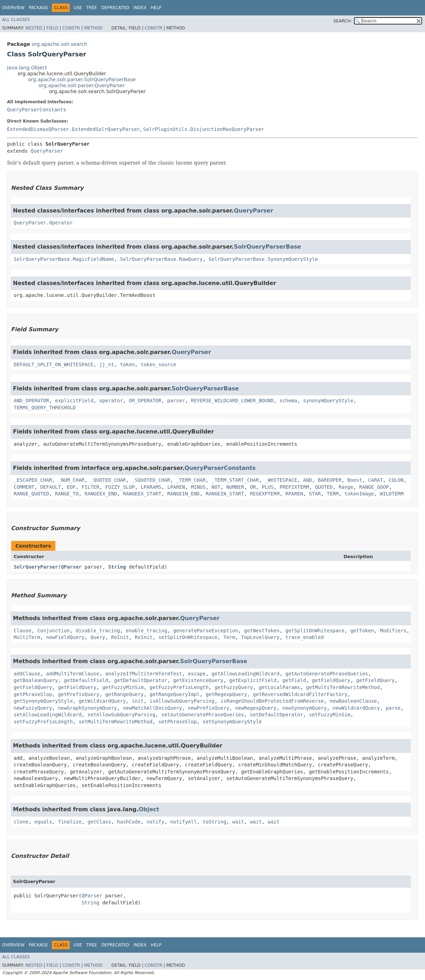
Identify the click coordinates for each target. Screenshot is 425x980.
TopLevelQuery (260, 637)
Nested (34, 28)
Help (156, 8)
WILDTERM (392, 494)
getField (294, 680)
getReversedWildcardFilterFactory (300, 694)
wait (238, 822)
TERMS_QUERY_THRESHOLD (45, 408)
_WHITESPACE (281, 480)
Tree (92, 8)
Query (98, 637)
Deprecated (115, 8)
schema (289, 401)
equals (43, 822)
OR (253, 487)
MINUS (198, 487)
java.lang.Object (27, 68)
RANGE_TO (67, 494)
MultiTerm (27, 637)
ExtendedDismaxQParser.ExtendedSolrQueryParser (73, 129)
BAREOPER (330, 480)
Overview (13, 8)
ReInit (120, 637)
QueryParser (47, 151)
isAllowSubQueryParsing (182, 701)
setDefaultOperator (276, 715)
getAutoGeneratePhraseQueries (327, 674)
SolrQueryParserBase (267, 247)
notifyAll (184, 822)
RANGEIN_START (225, 494)
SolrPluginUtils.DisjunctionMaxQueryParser (204, 129)
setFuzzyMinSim (330, 715)
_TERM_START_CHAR (235, 480)
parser (176, 401)
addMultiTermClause (73, 674)
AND (307, 480)
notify (155, 822)
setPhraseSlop (178, 722)
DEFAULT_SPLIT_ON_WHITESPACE (54, 364)
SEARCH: (343, 21)
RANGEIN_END (183, 494)
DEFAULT (51, 487)
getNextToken (262, 631)
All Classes (16, 20)
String (117, 567)
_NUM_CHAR (71, 480)
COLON (396, 480)
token (127, 364)
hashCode (129, 822)
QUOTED (324, 487)
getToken (362, 631)
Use (78, 8)
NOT (216, 487)
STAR (315, 494)
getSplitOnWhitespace (315, 631)
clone (21, 822)
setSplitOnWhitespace (188, 637)
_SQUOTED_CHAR (151, 480)
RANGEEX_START (142, 494)
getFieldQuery (331, 680)
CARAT (376, 480)
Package (38, 8)
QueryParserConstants (37, 110)
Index (140, 8)
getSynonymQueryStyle (43, 701)
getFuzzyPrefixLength (179, 687)
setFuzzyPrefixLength (43, 722)
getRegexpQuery (226, 694)
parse (393, 708)
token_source (158, 364)
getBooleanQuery (36, 680)
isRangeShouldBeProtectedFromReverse (272, 701)
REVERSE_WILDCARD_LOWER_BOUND (232, 401)
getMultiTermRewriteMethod (343, 687)
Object (149, 809)
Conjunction (53, 631)
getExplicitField (253, 680)
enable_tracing (146, 631)
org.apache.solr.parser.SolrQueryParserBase (82, 79)
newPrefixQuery (208, 708)
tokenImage (359, 494)
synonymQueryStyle (328, 401)
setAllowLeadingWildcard (48, 715)
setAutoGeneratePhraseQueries (203, 715)
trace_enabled (305, 637)
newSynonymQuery (304, 708)
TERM (333, 494)
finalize (70, 822)
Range (346, 487)
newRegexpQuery (256, 708)
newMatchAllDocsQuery (153, 708)
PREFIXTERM (294, 487)
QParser (71, 567)
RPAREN (294, 494)
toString (215, 822)
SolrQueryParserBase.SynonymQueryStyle (263, 259)
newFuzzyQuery (33, 708)
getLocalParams (280, 687)
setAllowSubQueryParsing (122, 715)
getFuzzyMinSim (123, 687)
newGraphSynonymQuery (87, 708)
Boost (355, 480)
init (138, 701)
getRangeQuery (124, 694)
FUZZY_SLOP (120, 487)
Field (52, 28)
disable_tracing (98, 631)
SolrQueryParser (36, 567)
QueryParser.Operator (43, 223)
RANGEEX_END (101, 494)
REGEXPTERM (265, 494)
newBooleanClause (353, 701)
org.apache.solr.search (59, 44)
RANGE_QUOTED (31, 494)
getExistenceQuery (198, 680)
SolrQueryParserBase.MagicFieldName (64, 259)
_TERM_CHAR (191, 480)
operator (111, 401)
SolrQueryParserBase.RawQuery (161, 259)
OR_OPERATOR (145, 401)
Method (93, 28)
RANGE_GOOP (374, 487)
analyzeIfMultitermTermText (143, 674)
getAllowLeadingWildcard (246, 674)
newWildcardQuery (356, 708)
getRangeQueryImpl (175, 694)
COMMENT (24, 487)
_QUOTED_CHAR (108, 480)
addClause (27, 674)
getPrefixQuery (78, 694)
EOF (71, 487)
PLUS (268, 487)
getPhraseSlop (33, 694)
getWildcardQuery (102, 701)
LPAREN (176, 487)
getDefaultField (86, 680)
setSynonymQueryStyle (232, 722)
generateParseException (205, 631)
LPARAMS (151, 487)
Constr (71, 28)
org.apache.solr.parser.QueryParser (82, 85)
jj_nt (107, 364)
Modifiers (393, 631)
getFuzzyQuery (234, 687)
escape (197, 674)
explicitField (74, 401)
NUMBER (235, 487)
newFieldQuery (66, 637)
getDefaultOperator (141, 680)
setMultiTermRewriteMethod (115, 722)
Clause (23, 631)
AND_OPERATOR (31, 401)
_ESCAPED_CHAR (33, 480)
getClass (99, 822)
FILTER (91, 487)
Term (229, 637)
